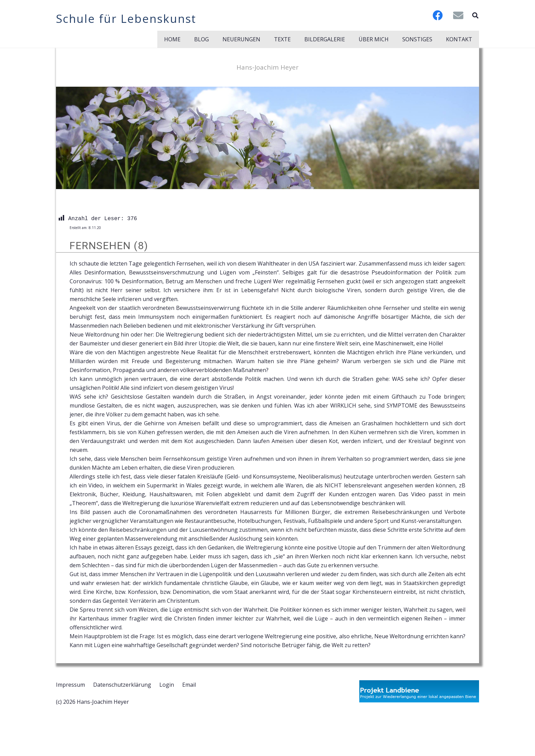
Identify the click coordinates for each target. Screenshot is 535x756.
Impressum (70, 685)
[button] (475, 15)
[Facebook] (438, 15)
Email (189, 685)
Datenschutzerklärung (122, 685)
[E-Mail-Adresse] (458, 15)
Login (167, 685)
